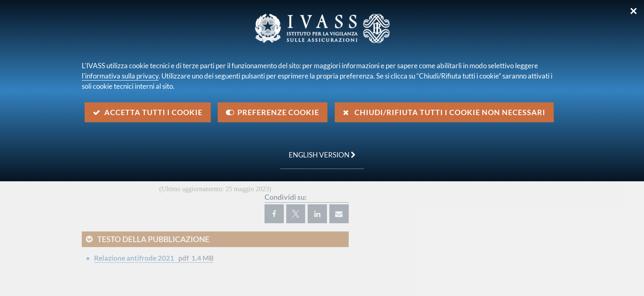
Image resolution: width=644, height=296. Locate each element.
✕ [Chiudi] (634, 11)
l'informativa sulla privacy (120, 76)
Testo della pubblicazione (153, 239)
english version (318, 150)
